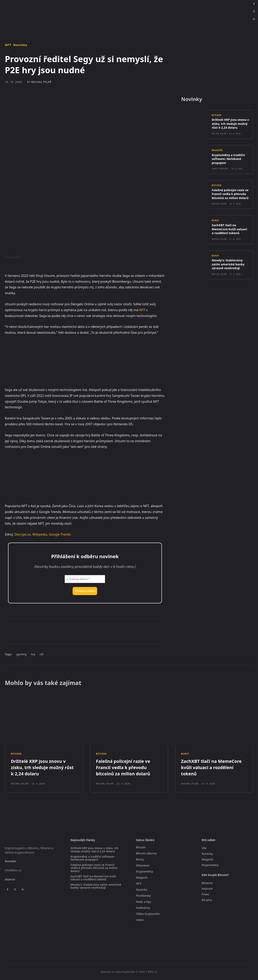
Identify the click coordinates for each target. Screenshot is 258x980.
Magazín (217, 151)
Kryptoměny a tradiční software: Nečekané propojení (228, 159)
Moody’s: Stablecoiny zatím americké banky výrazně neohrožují (228, 265)
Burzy (215, 221)
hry (33, 654)
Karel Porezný (220, 169)
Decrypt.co (23, 534)
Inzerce (10, 879)
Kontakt (10, 861)
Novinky (20, 45)
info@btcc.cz (13, 870)
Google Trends (60, 534)
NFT (8, 45)
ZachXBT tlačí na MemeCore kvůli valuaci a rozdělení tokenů (230, 229)
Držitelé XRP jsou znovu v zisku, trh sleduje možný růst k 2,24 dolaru (231, 124)
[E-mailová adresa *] (85, 579)
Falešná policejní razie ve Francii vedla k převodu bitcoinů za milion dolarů (230, 194)
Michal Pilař (41, 82)
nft (42, 654)
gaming (21, 654)
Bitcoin (217, 116)
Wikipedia (40, 534)
